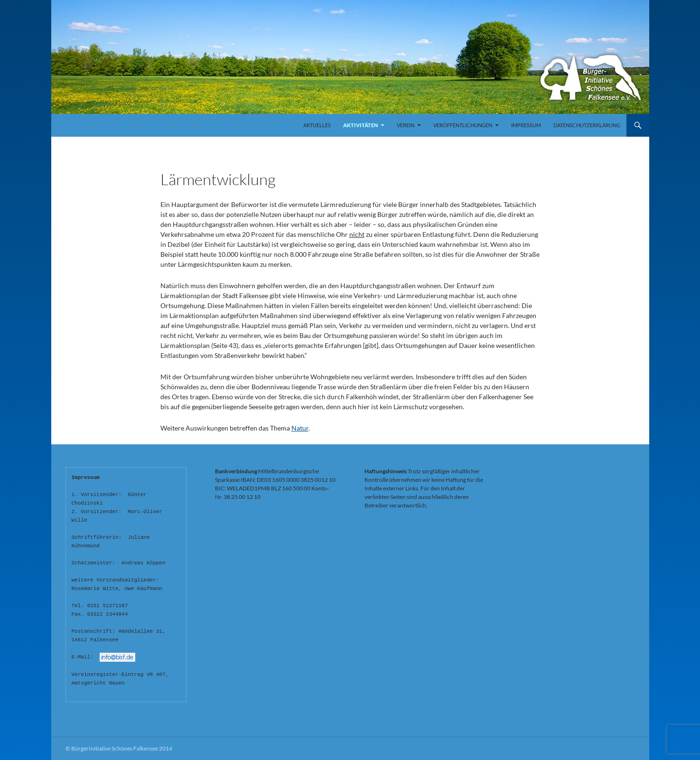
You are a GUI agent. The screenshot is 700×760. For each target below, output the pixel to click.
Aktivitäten (360, 125)
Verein (406, 125)
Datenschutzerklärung (587, 125)
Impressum (526, 125)
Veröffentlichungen (463, 125)
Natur (300, 428)
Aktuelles (317, 125)
